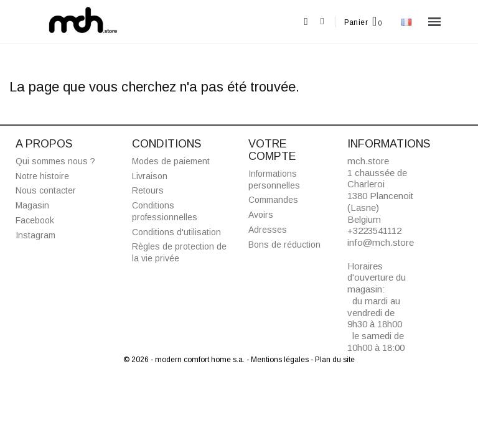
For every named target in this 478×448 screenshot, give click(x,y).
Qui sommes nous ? (55, 161)
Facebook (35, 220)
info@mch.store (381, 242)
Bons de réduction (284, 245)
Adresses (268, 230)
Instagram (35, 235)
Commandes (273, 200)
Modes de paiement (171, 161)
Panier (356, 22)
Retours (148, 190)
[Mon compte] (322, 21)
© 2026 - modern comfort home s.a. (185, 360)
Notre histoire (42, 176)
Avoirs (261, 215)
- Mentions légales (279, 360)
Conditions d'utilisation (176, 232)
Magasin (32, 205)
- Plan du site (333, 360)
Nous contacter (46, 190)
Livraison (150, 176)
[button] (306, 22)
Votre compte (272, 150)
